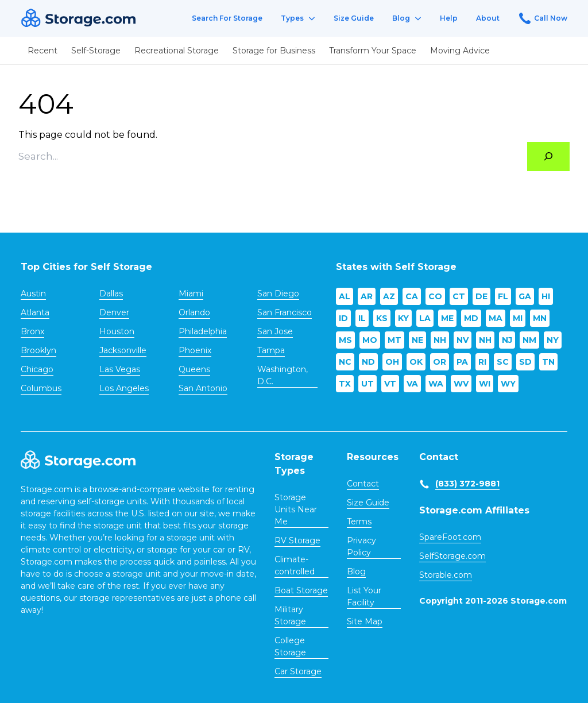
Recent (42, 51)
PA (462, 362)
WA (436, 384)
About (488, 18)
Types (298, 18)
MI (518, 318)
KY (403, 318)
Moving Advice (460, 51)
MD (471, 318)
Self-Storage (96, 51)
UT (367, 384)
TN (548, 362)
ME (447, 318)
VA (412, 384)
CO (435, 296)
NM (529, 340)
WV (461, 384)
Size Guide (354, 18)
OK (416, 362)
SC (503, 362)
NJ (507, 340)
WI (485, 384)
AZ (389, 296)
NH (440, 340)
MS (345, 340)
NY (553, 340)
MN (540, 318)
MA (496, 318)
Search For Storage (227, 18)
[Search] (548, 157)
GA (525, 296)
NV (463, 340)
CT (459, 296)
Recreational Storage (177, 51)
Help (449, 18)
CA (412, 296)
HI (546, 296)
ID (343, 318)
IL (362, 318)
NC (345, 362)
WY (508, 384)
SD (525, 362)
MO (370, 340)
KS (382, 318)
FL (503, 296)
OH (392, 362)
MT (394, 340)
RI (482, 362)
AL (345, 296)
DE (481, 296)
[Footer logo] (78, 460)
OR (440, 362)
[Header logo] (78, 19)
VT (390, 384)
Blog (407, 18)
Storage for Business (274, 51)
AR (367, 296)
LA (425, 318)
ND (368, 362)
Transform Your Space (373, 51)
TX (345, 384)
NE (417, 340)
